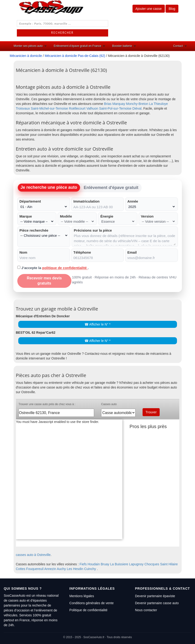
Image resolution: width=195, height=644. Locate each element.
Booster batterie (122, 46)
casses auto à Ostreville (33, 555)
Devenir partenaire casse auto (157, 603)
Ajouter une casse (149, 9)
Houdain (94, 564)
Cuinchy (90, 569)
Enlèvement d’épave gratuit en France (77, 46)
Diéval (137, 108)
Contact (178, 46)
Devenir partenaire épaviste (155, 596)
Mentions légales (82, 596)
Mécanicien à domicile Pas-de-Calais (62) (75, 56)
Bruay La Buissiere (114, 564)
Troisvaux (23, 108)
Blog (172, 9)
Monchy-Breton (137, 104)
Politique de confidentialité (88, 610)
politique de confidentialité (65, 268)
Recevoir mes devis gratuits (44, 281)
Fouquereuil (35, 569)
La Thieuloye (158, 104)
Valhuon (92, 108)
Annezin (50, 569)
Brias (108, 104)
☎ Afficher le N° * (97, 324)
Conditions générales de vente (91, 603)
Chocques (152, 564)
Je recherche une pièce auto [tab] (49, 187)
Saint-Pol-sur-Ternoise (115, 108)
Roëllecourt (77, 108)
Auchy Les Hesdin (70, 569)
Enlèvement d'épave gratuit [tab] (111, 188)
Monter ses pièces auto (28, 46)
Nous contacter (146, 610)
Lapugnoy (136, 564)
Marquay (119, 104)
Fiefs (83, 564)
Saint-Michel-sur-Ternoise (50, 108)
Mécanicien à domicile (26, 56)
